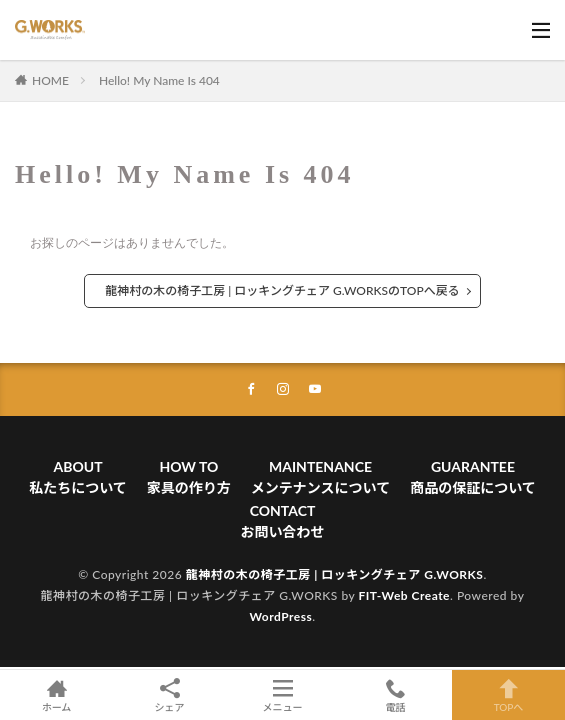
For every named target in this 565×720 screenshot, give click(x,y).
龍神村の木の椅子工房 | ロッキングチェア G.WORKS (335, 574)
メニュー (282, 695)
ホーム (56, 695)
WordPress (280, 616)
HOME (50, 80)
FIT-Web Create (404, 595)
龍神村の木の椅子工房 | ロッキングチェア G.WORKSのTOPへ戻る (282, 290)
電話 (395, 695)
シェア (169, 695)
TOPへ (508, 695)
